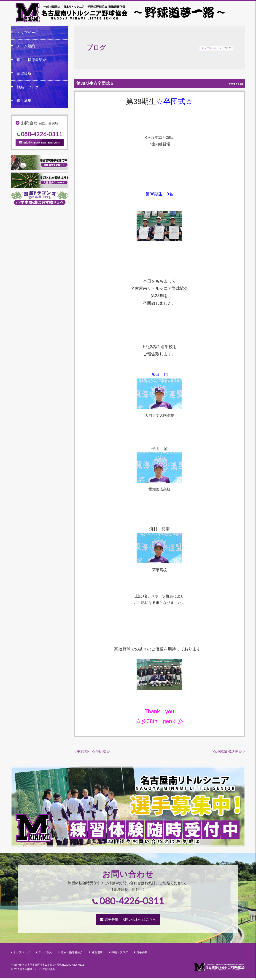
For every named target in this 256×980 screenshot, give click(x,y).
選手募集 (24, 101)
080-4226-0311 (42, 134)
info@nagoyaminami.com (39, 142)
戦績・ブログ (28, 87)
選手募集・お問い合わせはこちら (130, 921)
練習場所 (24, 73)
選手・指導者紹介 (31, 60)
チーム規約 (26, 46)
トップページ (209, 48)
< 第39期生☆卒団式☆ (92, 753)
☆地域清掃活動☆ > (229, 753)
